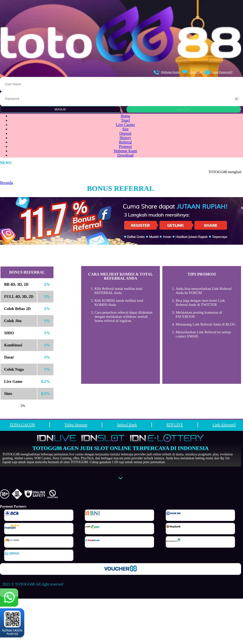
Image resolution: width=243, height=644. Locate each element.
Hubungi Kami (167, 72)
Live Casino (125, 125)
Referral (125, 142)
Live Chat (192, 72)
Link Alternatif (224, 425)
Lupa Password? (218, 72)
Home (125, 116)
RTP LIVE (175, 425)
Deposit (125, 133)
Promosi (125, 146)
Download (126, 155)
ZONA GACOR (22, 425)
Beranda (6, 183)
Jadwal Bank (127, 425)
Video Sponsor (76, 425)
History (125, 138)
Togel (125, 120)
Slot (125, 129)
